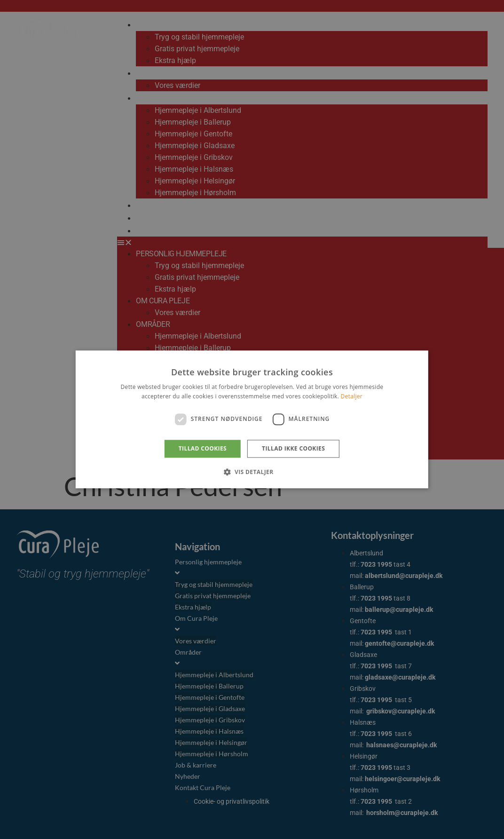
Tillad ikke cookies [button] (293, 448)
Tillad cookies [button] (203, 448)
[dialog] (252, 419)
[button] (252, 472)
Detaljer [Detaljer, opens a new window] (352, 397)
